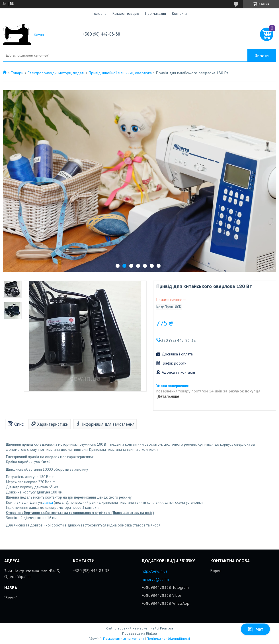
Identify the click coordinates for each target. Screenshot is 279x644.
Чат (255, 629)
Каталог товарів (126, 14)
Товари (17, 73)
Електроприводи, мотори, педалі (56, 73)
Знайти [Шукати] (261, 55)
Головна (100, 14)
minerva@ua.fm (155, 579)
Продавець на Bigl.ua (139, 633)
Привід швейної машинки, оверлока (120, 73)
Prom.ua (167, 628)
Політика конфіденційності (168, 638)
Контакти (179, 14)
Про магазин (156, 14)
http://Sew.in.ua (155, 571)
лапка (48, 502)
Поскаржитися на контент (124, 638)
